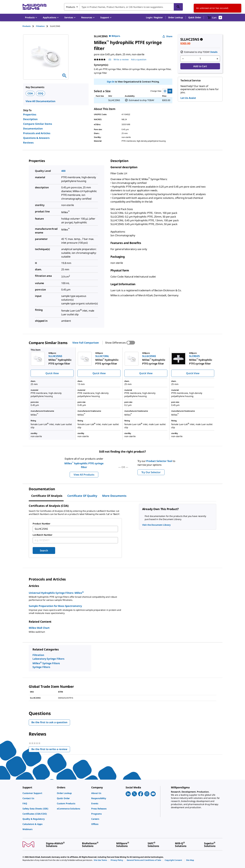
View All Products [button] (84, 475)
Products (27, 26)
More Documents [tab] (114, 496)
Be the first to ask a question (49, 722)
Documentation (33, 129)
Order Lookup (176, 17)
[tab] (29, 26)
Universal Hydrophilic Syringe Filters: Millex (56, 593)
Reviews (28, 143)
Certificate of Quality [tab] (82, 496)
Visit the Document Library (156, 525)
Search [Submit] (44, 551)
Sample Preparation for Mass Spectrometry (55, 606)
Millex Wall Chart (39, 628)
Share (167, 36)
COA (30, 93)
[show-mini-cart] (215, 17)
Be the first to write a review (51, 750)
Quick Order (195, 17)
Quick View (52, 373)
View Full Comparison (86, 343)
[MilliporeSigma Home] (35, 7)
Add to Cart (200, 66)
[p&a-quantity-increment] (217, 59)
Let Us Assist (188, 98)
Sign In (111, 82)
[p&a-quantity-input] (200, 59)
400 (63, 171)
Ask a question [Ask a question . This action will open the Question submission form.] (139, 59)
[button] (154, 17)
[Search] (178, 7)
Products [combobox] (71, 7)
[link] (38, 793)
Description (30, 119)
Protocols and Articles (37, 133)
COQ (41, 93)
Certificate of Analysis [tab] (47, 496)
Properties (30, 114)
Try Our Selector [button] (151, 472)
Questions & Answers (36, 138)
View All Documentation (40, 101)
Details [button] (214, 52)
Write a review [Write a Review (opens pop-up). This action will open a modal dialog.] (121, 59)
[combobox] (123, 7)
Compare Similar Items (38, 124)
